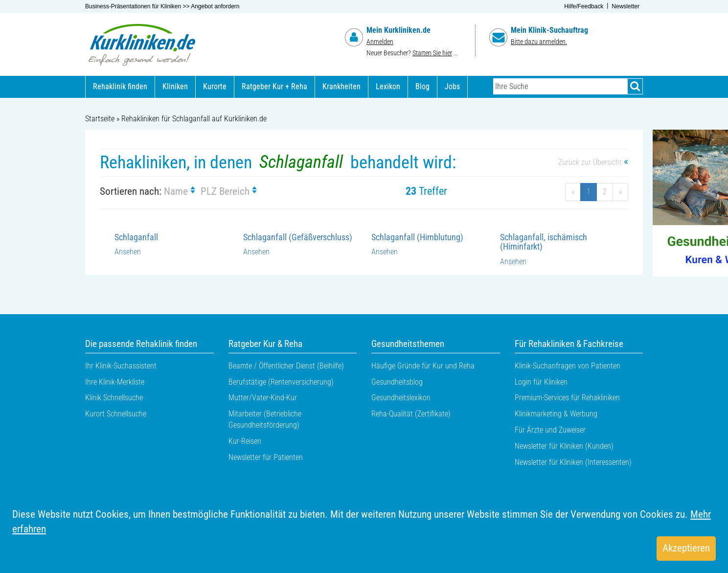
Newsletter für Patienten (266, 457)
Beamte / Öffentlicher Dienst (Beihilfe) (286, 366)
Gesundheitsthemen (408, 344)
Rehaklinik (120, 86)
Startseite (100, 119)
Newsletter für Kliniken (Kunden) (564, 446)
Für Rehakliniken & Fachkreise (569, 344)
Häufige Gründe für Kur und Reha (423, 366)
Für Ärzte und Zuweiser (550, 430)
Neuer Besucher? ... (412, 53)
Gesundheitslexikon (401, 398)
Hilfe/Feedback (584, 6)
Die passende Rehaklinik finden (141, 344)
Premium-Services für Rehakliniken (567, 398)
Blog (422, 86)
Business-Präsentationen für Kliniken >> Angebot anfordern (162, 6)
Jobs (452, 86)
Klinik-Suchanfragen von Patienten (568, 366)
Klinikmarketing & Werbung (556, 414)
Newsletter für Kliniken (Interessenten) (573, 462)
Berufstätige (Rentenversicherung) (281, 382)
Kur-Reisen (245, 441)
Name (181, 191)
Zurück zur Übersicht (593, 162)
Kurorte (215, 86)
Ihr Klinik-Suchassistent (121, 366)
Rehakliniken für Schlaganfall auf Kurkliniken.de (194, 119)
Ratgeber (274, 86)
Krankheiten (341, 86)
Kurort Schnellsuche (116, 414)
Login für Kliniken (541, 382)
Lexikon (388, 86)
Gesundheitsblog (397, 382)
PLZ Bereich (230, 191)
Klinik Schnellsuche (114, 398)
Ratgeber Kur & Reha (265, 344)
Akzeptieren (686, 548)
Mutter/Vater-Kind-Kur (263, 398)
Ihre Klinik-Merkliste (115, 382)
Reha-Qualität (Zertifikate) (411, 414)
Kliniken (175, 86)
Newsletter (626, 6)
